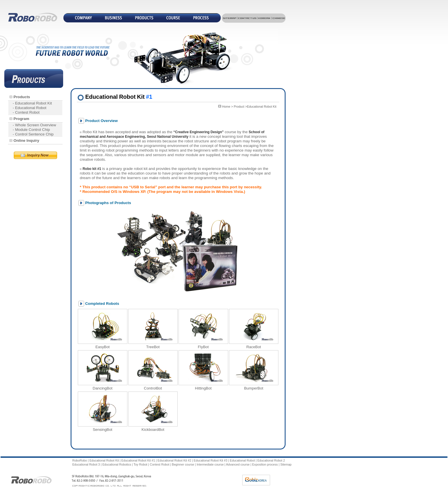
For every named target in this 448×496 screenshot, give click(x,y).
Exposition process (265, 464)
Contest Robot (160, 464)
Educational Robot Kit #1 (138, 460)
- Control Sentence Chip (33, 134)
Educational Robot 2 (271, 460)
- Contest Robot (26, 112)
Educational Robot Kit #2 (174, 460)
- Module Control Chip (31, 130)
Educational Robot (242, 460)
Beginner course (183, 464)
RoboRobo (80, 460)
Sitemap (286, 464)
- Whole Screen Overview (34, 125)
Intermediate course (210, 464)
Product (239, 106)
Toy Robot (140, 464)
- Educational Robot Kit (32, 103)
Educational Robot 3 (86, 464)
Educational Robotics (117, 464)
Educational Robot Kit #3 (211, 460)
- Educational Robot (29, 108)
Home (226, 106)
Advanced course (238, 464)
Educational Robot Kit (104, 460)
